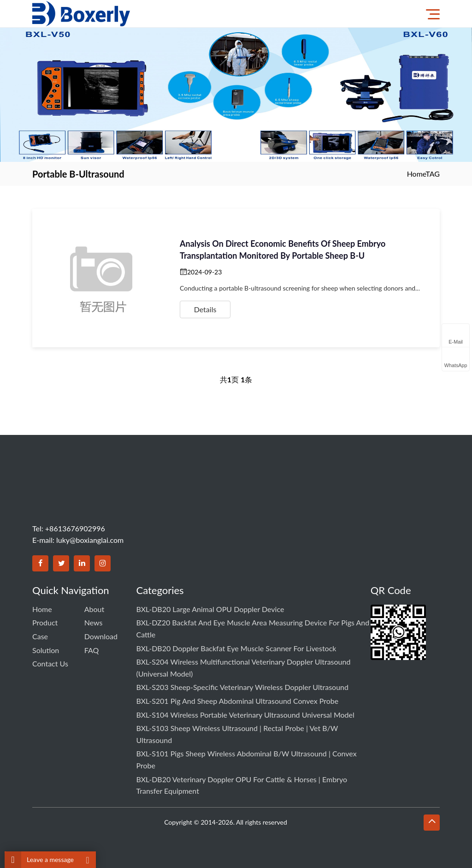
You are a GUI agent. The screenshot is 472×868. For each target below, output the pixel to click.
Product (45, 622)
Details (205, 309)
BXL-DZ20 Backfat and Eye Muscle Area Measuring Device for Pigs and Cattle (253, 628)
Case (40, 636)
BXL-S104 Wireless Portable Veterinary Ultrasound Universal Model (245, 715)
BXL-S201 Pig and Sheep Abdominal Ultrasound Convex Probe (238, 701)
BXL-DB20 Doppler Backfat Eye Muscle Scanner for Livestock (236, 648)
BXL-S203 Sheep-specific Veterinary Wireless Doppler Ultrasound (242, 687)
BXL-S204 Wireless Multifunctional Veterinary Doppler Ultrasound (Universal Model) (244, 668)
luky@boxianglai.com (90, 540)
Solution (46, 650)
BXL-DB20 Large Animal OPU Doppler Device (210, 609)
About (94, 609)
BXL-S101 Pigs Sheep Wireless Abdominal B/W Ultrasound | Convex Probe (247, 759)
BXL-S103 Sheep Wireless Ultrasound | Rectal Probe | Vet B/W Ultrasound (237, 734)
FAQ (91, 650)
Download (101, 636)
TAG (433, 174)
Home (416, 174)
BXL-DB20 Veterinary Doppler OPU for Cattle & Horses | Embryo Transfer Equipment (242, 785)
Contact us (50, 663)
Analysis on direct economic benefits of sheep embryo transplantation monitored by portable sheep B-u (283, 250)
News (94, 622)
